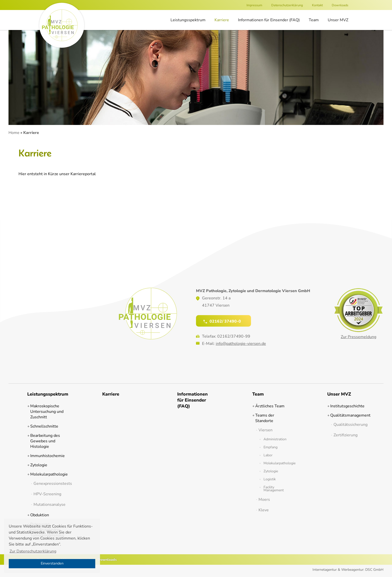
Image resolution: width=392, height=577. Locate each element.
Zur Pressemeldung (358, 337)
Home (14, 133)
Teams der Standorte (265, 418)
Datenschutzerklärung (287, 5)
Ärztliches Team (270, 406)
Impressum (254, 5)
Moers (264, 500)
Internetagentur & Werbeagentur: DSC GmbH (348, 570)
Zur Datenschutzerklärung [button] (33, 551)
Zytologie (39, 465)
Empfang (270, 447)
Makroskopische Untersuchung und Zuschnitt (47, 412)
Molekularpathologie (47, 474)
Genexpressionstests (49, 484)
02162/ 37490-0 (222, 321)
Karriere (222, 20)
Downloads (340, 5)
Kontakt (317, 5)
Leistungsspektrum (188, 20)
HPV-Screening (47, 494)
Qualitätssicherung (349, 425)
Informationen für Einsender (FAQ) (269, 20)
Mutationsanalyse (49, 505)
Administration (275, 439)
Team (314, 20)
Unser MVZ (338, 20)
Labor (268, 455)
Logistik (270, 479)
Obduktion (40, 515)
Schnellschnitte (44, 426)
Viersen (265, 430)
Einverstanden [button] (52, 563)
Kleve (264, 510)
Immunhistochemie (47, 456)
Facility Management (274, 489)
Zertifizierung (345, 435)
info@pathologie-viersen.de (241, 344)
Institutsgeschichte (347, 406)
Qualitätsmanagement (347, 415)
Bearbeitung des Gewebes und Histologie (45, 441)
